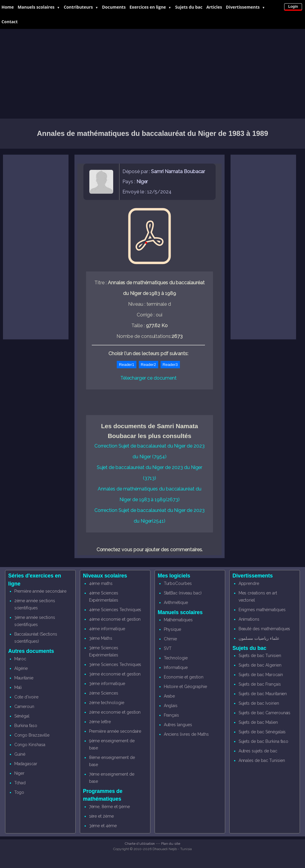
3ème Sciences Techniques (115, 664)
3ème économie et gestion (115, 674)
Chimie (171, 639)
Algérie (21, 668)
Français (172, 715)
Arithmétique (176, 603)
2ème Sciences (104, 693)
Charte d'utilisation (140, 844)
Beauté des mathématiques (264, 629)
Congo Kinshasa (30, 745)
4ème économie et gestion (115, 619)
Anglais (171, 706)
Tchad (20, 783)
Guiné (20, 754)
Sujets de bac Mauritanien (263, 694)
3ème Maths (101, 638)
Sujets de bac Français (260, 684)
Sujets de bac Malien (258, 722)
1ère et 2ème (101, 816)
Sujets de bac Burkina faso (264, 741)
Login (293, 7)
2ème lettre (100, 722)
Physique (173, 629)
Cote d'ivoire (26, 697)
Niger (20, 773)
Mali (18, 687)
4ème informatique (107, 629)
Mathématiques (178, 620)
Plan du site (171, 844)
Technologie (176, 658)
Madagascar (26, 764)
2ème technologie (107, 703)
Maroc (20, 659)
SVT (168, 648)
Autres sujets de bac (258, 751)
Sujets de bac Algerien (260, 665)
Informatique (176, 667)
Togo (19, 792)
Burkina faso (26, 726)
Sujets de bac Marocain (261, 675)
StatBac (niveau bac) (183, 593)
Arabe (169, 696)
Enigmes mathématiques (262, 610)
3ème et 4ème (103, 826)
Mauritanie (24, 678)
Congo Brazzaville (32, 735)
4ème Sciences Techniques (115, 610)
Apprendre (249, 583)
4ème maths (101, 583)
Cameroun (24, 706)
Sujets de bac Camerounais (265, 713)
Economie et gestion (184, 677)
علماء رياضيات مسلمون (259, 638)
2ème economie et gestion (115, 712)
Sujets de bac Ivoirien (259, 703)
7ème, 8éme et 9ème (109, 807)
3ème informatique (107, 684)
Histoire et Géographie (185, 687)
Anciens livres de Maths (186, 734)
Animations (249, 619)
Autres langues (178, 725)
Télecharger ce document (148, 378)
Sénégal (22, 716)
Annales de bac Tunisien (262, 760)
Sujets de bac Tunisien (260, 656)
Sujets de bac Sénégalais (262, 732)
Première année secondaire (41, 591)
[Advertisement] (152, 74)
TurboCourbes (178, 583)
